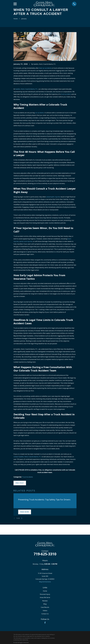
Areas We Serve (45, 597)
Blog (45, 604)
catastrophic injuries (53, 197)
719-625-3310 (45, 554)
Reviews (45, 601)
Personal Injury (45, 594)
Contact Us (45, 614)
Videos (45, 611)
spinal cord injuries (26, 241)
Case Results (45, 607)
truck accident (66, 94)
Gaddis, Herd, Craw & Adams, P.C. (27, 89)
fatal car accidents (45, 68)
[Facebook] (45, 623)
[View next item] (22, 518)
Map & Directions (45, 582)
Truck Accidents (27, 477)
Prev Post (20, 483)
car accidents (39, 113)
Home (45, 591)
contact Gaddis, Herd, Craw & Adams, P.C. (27, 457)
